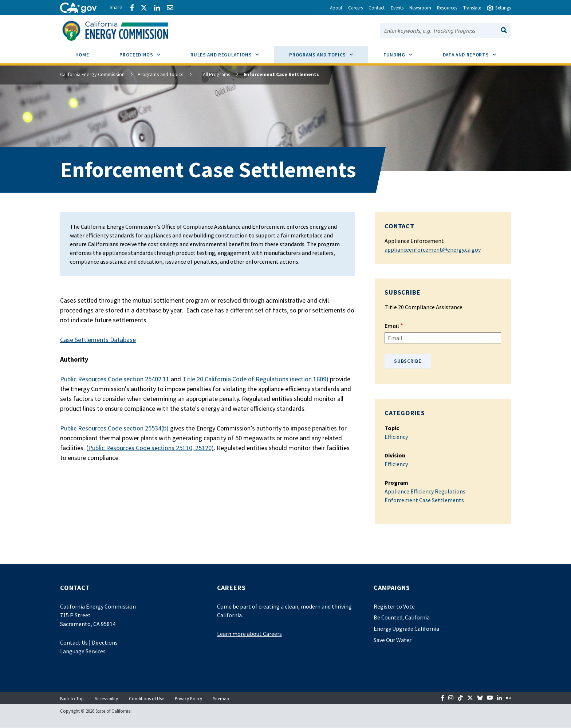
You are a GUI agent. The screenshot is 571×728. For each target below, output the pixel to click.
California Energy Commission (92, 74)
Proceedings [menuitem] (147, 52)
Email (392, 326)
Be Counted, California (402, 617)
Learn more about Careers (249, 634)
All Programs (210, 74)
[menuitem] (82, 56)
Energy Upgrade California (406, 629)
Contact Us (74, 642)
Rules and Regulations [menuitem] (232, 52)
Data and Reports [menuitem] (477, 52)
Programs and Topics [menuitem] (329, 52)
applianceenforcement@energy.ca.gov (433, 249)
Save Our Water (393, 640)
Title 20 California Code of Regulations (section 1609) (255, 379)
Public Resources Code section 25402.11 (115, 379)
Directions (105, 642)
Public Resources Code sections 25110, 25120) (151, 448)
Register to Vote (394, 606)
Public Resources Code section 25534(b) (114, 428)
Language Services (83, 651)
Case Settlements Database (98, 340)
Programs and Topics (161, 74)
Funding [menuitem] (405, 52)
